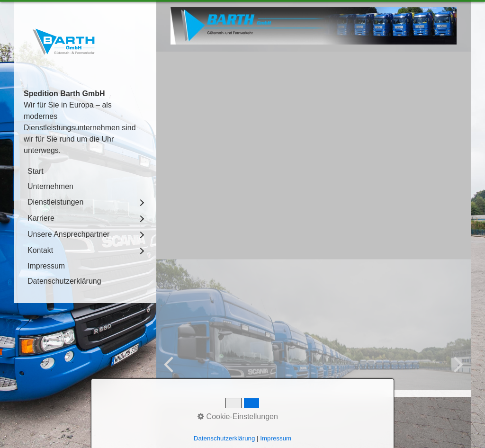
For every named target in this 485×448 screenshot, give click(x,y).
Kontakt (40, 250)
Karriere (41, 218)
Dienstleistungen (55, 202)
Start (36, 171)
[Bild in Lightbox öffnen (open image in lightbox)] (314, 26)
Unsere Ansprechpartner (68, 234)
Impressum (46, 266)
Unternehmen (50, 186)
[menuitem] (85, 171)
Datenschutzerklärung (64, 281)
